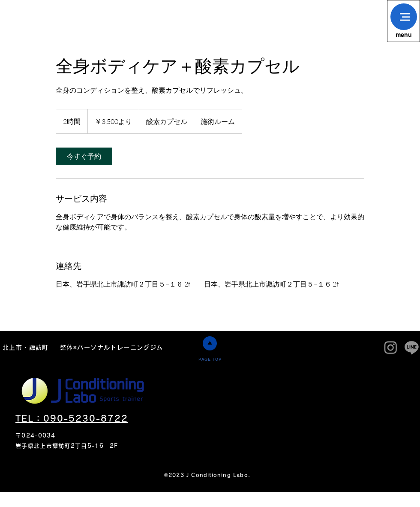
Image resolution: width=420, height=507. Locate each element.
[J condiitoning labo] (391, 347)
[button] (404, 17)
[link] (84, 156)
